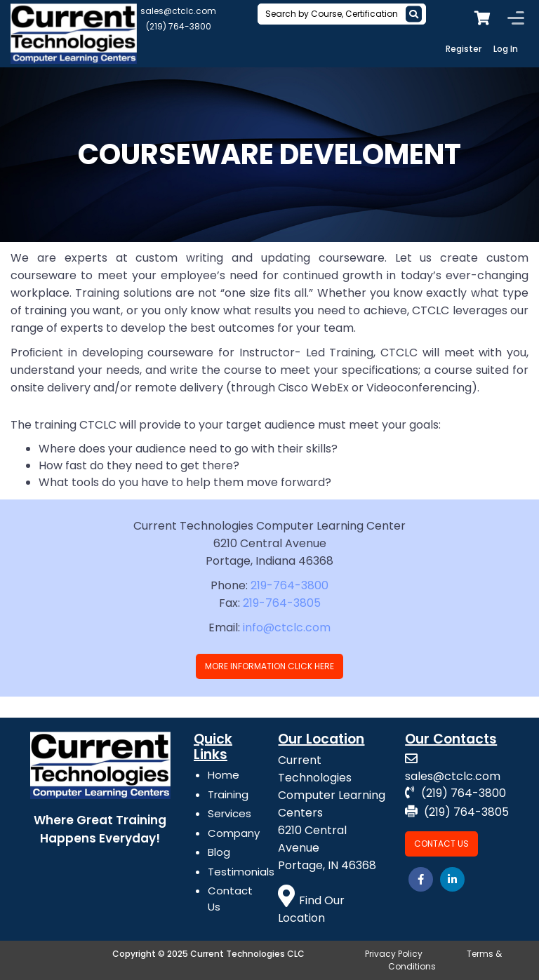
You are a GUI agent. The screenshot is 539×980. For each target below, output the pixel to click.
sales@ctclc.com (178, 11)
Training (228, 794)
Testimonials (241, 872)
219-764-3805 (282, 603)
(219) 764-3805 (457, 812)
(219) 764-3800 (179, 26)
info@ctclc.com (287, 627)
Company (234, 833)
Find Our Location (311, 909)
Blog (219, 852)
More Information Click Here (269, 666)
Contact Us (441, 844)
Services (229, 813)
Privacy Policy (394, 954)
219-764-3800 (290, 585)
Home (224, 775)
